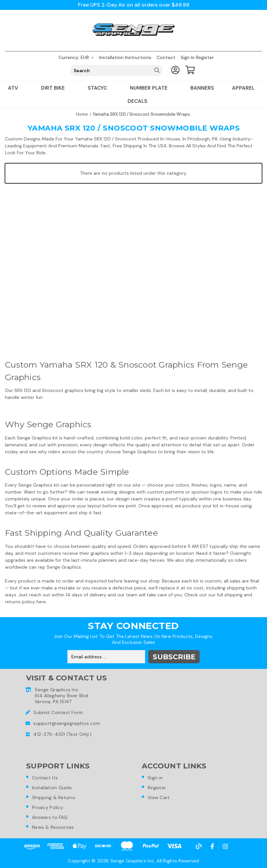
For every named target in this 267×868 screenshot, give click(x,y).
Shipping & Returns (54, 797)
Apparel (246, 88)
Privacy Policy (48, 807)
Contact (166, 57)
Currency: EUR (76, 57)
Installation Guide (52, 788)
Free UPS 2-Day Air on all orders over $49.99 (134, 5)
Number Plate (151, 88)
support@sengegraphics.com (67, 723)
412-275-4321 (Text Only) (62, 734)
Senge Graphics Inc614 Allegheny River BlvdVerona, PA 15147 (62, 696)
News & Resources (53, 827)
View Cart (159, 797)
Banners (202, 88)
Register (205, 57)
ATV (16, 88)
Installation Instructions (125, 57)
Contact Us (45, 778)
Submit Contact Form (58, 712)
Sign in (188, 57)
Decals (137, 101)
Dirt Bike (55, 88)
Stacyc (100, 88)
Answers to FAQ (50, 817)
